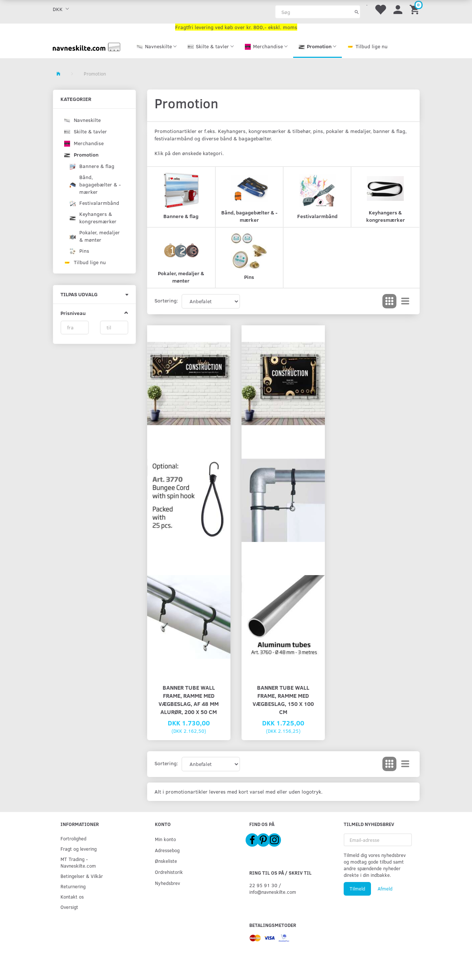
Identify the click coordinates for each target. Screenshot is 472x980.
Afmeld (385, 889)
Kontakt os (72, 897)
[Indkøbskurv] (416, 9)
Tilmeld (357, 889)
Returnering (73, 886)
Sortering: (166, 300)
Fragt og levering (79, 849)
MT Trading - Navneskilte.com (78, 862)
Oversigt (69, 907)
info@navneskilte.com (273, 892)
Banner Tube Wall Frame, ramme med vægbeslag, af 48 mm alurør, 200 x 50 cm (189, 699)
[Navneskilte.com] (87, 46)
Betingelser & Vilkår (82, 876)
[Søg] (357, 12)
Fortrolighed (73, 838)
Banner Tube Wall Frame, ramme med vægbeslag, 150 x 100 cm (283, 699)
